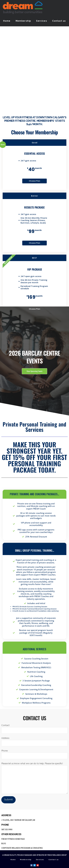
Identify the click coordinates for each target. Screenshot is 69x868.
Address (34, 741)
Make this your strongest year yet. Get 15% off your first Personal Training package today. (34, 457)
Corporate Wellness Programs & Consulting (22, 848)
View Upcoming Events (34, 371)
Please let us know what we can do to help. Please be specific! (34, 765)
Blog (4, 844)
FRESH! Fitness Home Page (13, 839)
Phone (34, 753)
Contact (34, 728)
